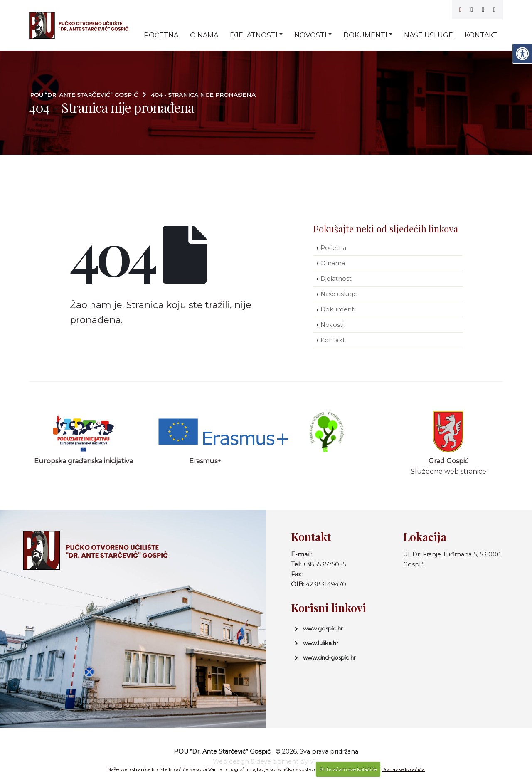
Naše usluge (429, 35)
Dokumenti (365, 35)
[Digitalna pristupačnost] (522, 54)
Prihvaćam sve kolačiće (348, 769)
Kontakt (481, 35)
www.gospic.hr (323, 628)
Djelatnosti (254, 35)
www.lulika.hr (321, 643)
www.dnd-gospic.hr (329, 657)
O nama (204, 35)
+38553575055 (324, 564)
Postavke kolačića (403, 769)
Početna (161, 35)
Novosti (310, 35)
